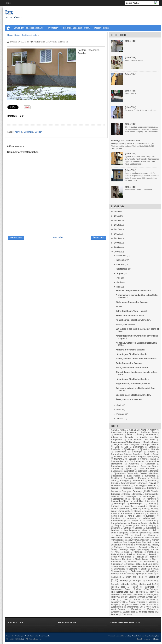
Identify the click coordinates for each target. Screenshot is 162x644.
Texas (127, 589)
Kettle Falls (117, 516)
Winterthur (136, 609)
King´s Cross (135, 516)
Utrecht (136, 599)
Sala (138, 564)
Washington (117, 607)
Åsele (140, 435)
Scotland (133, 569)
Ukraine (132, 597)
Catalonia (134, 464)
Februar (120, 414)
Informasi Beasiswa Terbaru (76, 28)
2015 (117, 216)
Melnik (138, 535)
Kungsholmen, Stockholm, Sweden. (133, 320)
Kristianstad (149, 518)
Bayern (156, 442)
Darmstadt (129, 471)
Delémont (142, 471)
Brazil (147, 454)
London (115, 530)
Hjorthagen (120, 504)
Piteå (130, 554)
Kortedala (132, 518)
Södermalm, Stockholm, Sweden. (132, 302)
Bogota (152, 452)
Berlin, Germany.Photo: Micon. (131, 316)
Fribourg (139, 488)
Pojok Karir (29, 636)
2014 (117, 220)
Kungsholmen (118, 523)
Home (8, 3)
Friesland (152, 488)
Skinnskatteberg (119, 571)
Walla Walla (139, 604)
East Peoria (133, 476)
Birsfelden (116, 449)
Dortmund (132, 473)
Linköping (151, 528)
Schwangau (120, 569)
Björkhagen (130, 449)
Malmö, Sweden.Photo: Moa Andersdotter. (136, 359)
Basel (146, 442)
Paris (117, 552)
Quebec (115, 559)
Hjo (157, 501)
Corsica (132, 466)
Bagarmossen (118, 442)
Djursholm (119, 473)
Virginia (126, 604)
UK (122, 597)
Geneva (115, 491)
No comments (61, 42)
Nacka (116, 542)
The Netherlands (120, 592)
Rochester (116, 562)
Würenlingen (129, 612)
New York (147, 542)
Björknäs (144, 449)
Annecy (155, 432)
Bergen (147, 445)
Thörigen (140, 592)
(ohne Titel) (131, 41)
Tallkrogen (149, 587)
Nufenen (118, 547)
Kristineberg (117, 521)
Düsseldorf (116, 476)
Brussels (118, 457)
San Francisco (135, 566)
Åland (143, 430)
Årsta (129, 435)
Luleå (153, 530)
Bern (117, 447)
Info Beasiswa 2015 (42, 636)
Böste (127, 454)
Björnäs (155, 449)
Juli (118, 278)
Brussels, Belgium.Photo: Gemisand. (134, 291)
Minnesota (139, 538)
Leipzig (153, 526)
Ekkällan (115, 478)
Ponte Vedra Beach (121, 557)
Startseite (58, 237)
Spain (139, 574)
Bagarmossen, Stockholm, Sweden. (133, 384)
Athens (115, 437)
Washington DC (135, 607)
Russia (129, 564)
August (120, 273)
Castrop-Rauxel (119, 461)
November (122, 260)
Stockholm (26, 35)
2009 (117, 243)
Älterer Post (99, 238)
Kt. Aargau (133, 521)
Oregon (132, 550)
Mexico (151, 535)
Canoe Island (149, 459)
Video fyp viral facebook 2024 (125, 141)
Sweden (34, 35)
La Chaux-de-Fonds (137, 523)
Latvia (129, 526)
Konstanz (116, 518)
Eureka (114, 483)
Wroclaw (115, 612)
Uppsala (152, 597)
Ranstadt (127, 559)
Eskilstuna (138, 481)
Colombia (150, 464)
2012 (117, 229)
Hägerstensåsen (119, 499)
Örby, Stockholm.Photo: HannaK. (132, 311)
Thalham (138, 589)
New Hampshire (131, 542)
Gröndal (115, 496)
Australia (129, 437)
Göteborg (116, 494)
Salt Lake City (150, 564)
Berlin (156, 445)
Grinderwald (151, 494)
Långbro (118, 526)
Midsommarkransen (121, 538)
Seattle (144, 569)
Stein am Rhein (135, 577)
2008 (117, 247)
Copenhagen (117, 466)
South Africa (127, 574)
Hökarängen (136, 504)
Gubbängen (149, 496)
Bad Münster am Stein (142, 440)
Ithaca (145, 508)
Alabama (133, 430)
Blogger (156, 639)
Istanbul (125, 508)
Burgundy (154, 457)
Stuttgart (137, 581)
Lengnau (115, 528)
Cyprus (128, 469)
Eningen (142, 478)
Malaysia (134, 533)
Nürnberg (131, 547)
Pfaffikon (138, 552)
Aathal (123, 430)
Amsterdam (131, 432)
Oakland (143, 547)
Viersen (153, 602)
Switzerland (145, 584)
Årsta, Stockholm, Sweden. (129, 363)
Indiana (115, 508)
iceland (141, 506)
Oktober (120, 264)
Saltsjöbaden (117, 566)
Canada (132, 459)
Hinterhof (148, 501)
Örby (113, 550)
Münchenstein (142, 540)
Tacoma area (118, 587)
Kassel (153, 513)
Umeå (142, 597)
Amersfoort (117, 432)
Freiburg (127, 488)
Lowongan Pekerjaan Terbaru (28, 28)
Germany (137, 491)
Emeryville (129, 478)
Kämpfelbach (150, 511)
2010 (117, 238)
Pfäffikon (151, 552)
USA (113, 599)
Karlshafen (126, 513)
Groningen (131, 496)
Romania (133, 562)
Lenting (127, 528)
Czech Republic (146, 469)
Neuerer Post (16, 238)
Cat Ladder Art (138, 461)
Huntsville (129, 506)
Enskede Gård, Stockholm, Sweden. (133, 395)
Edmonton (150, 476)
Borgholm (116, 454)
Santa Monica (152, 566)
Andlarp (145, 432)
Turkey (114, 597)
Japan (154, 508)
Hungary (115, 506)
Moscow (128, 540)
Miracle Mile (153, 538)
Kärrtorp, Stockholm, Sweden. (130, 350)
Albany (153, 430)
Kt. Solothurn (149, 521)
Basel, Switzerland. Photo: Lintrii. (132, 368)
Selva (154, 569)
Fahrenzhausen (129, 483)
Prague (152, 557)
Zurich (125, 614)
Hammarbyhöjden (120, 501)
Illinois (153, 506)
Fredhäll (115, 488)
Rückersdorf (117, 564)
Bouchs (137, 454)
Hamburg (151, 499)
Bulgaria (142, 457)
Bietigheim (138, 447)
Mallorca (145, 533)
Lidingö (139, 528)
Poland (152, 554)
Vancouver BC (118, 602)
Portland (140, 557)
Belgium (118, 445)
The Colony (151, 589)
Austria (144, 437)
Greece (127, 494)
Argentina (118, 435)
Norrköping (128, 545)
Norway (155, 545)
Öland (153, 547)
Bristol (156, 454)
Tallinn (135, 587)
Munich (155, 540)
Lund (114, 533)
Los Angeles (130, 530)
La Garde (155, 523)
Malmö (156, 533)
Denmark (155, 471)
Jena (113, 511)
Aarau (114, 430)
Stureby (124, 581)
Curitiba (115, 469)
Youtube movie (147, 612)
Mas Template (154, 636)
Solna (114, 574)
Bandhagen (135, 442)
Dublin (154, 473)
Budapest (130, 457)
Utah (125, 599)
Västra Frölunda (137, 602)
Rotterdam (149, 562)
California (119, 459)
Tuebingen (151, 594)
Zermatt (115, 614)
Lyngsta (123, 533)
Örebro (122, 550)
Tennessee (116, 589)
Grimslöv (138, 494)
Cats (9, 12)
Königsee (151, 516)
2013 (117, 225)
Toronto (115, 594)
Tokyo (153, 592)
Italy (135, 508)
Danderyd (116, 471)
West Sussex (118, 609)
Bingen (152, 447)
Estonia (152, 481)
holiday (152, 504)
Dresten (144, 473)
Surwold (115, 584)
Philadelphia (117, 554)
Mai (118, 287)
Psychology (53, 28)
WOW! (119, 307)
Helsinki (137, 501)
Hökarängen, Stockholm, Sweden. (132, 354)
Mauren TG (122, 535)
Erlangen (125, 481)
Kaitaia (138, 511)
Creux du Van (148, 466)
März (119, 410)
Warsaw (152, 604)
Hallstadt (136, 499)
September (122, 269)
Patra (127, 552)
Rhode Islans (141, 559)
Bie (126, 447)
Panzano (155, 550)
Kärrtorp (17, 35)
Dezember (121, 256)
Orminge (144, 550)
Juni (119, 282)
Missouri (117, 540)
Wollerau (151, 609)
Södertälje (151, 571)
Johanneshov (125, 511)
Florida (127, 485)
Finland (152, 483)
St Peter (149, 574)
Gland (154, 491)
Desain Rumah (102, 28)
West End (151, 607)
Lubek (144, 530)
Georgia (126, 491)
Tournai (126, 594)
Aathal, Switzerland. (125, 324)
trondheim (138, 594)
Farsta (142, 483)
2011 (117, 234)
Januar (120, 419)
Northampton (142, 545)
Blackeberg (121, 452)
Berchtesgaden (133, 445)
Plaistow (141, 554)
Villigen (115, 604)
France (151, 485)
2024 (117, 212)
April (119, 405)
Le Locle (141, 526)
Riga (154, 559)
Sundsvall (151, 581)
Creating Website (131, 636)
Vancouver (151, 599)
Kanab (114, 513)
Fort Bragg (139, 485)
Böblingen (137, 452)
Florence (115, 485)
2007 (117, 252)
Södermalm (137, 571)
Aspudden (151, 435)
